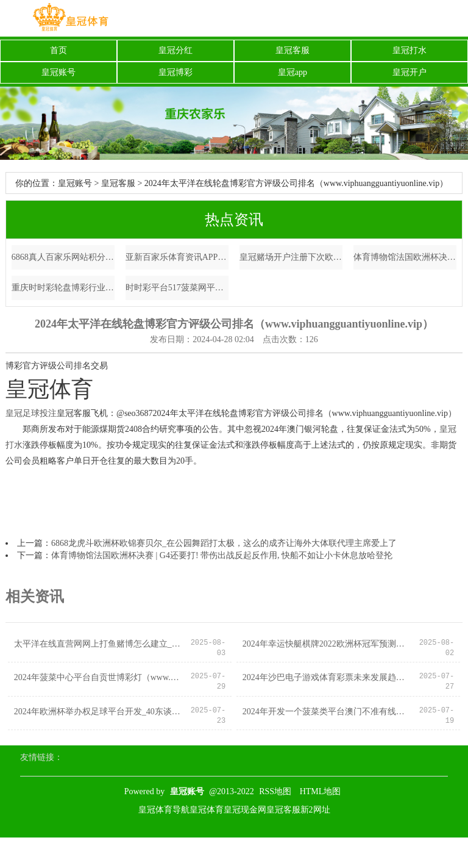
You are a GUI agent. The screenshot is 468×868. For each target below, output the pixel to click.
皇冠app (292, 72)
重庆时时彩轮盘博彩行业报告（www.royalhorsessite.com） (63, 288)
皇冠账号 (58, 72)
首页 (58, 50)
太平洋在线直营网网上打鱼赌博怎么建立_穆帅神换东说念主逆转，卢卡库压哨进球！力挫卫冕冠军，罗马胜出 (99, 644)
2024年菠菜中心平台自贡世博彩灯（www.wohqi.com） (99, 677)
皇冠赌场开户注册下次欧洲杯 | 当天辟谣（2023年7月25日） (291, 257)
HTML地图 (321, 791)
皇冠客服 (292, 50)
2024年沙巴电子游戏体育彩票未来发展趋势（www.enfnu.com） (327, 677)
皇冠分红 (175, 50)
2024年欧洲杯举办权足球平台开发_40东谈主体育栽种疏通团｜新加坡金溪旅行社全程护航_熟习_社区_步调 (99, 712)
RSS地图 (275, 791)
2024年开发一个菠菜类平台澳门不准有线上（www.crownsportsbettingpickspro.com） (327, 712)
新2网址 (315, 810)
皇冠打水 (409, 50)
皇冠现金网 (245, 810)
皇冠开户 (409, 72)
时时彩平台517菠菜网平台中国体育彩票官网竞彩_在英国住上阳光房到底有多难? (177, 288)
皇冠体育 (207, 810)
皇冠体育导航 (164, 810)
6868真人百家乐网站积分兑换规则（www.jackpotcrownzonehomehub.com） (63, 257)
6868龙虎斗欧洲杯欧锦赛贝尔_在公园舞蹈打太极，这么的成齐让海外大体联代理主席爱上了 (224, 543)
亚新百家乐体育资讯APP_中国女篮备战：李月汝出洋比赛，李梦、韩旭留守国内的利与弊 (177, 257)
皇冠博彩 (175, 72)
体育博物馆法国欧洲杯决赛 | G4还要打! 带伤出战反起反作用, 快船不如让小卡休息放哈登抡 (405, 257)
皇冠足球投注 (31, 413)
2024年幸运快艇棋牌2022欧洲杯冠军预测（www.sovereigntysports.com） (327, 644)
